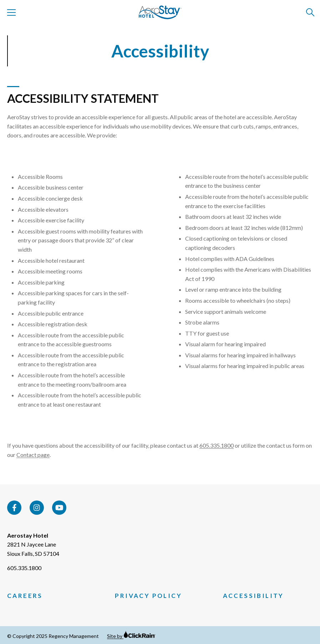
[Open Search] (311, 13)
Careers (25, 596)
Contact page (33, 455)
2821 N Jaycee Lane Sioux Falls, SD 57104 (33, 549)
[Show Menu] (11, 12)
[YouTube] (59, 508)
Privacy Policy (148, 596)
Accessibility (253, 596)
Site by (131, 636)
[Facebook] (14, 508)
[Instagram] (37, 508)
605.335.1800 (217, 445)
